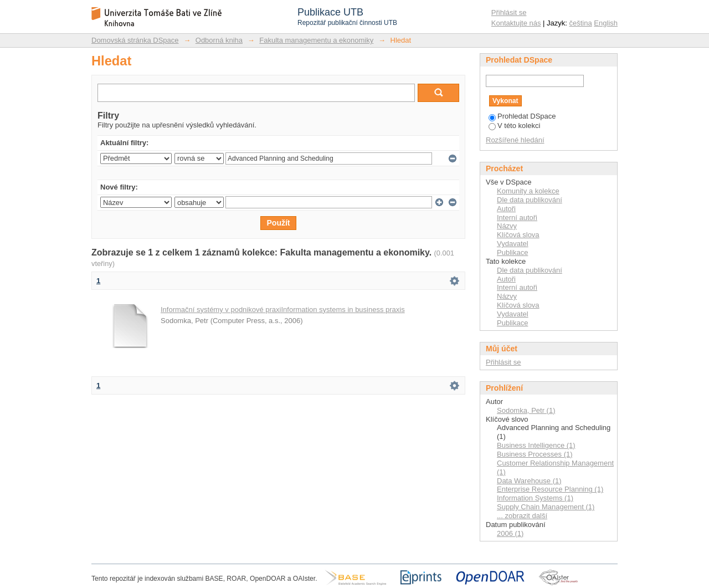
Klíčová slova (518, 235)
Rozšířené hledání (515, 140)
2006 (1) (510, 533)
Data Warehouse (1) (529, 481)
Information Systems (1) (535, 498)
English (606, 23)
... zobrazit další (522, 516)
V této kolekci (514, 126)
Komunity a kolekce (528, 191)
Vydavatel (513, 244)
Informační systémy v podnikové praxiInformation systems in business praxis (283, 310)
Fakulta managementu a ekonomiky (316, 40)
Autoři (506, 209)
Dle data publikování (530, 200)
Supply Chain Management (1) (546, 507)
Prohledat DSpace (522, 116)
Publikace (512, 252)
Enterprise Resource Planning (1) (550, 489)
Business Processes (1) (535, 454)
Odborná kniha (219, 40)
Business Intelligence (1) (536, 445)
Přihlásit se (509, 12)
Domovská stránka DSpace (135, 40)
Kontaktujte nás (516, 23)
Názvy (507, 226)
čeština (581, 23)
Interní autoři (517, 218)
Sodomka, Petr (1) (526, 410)
